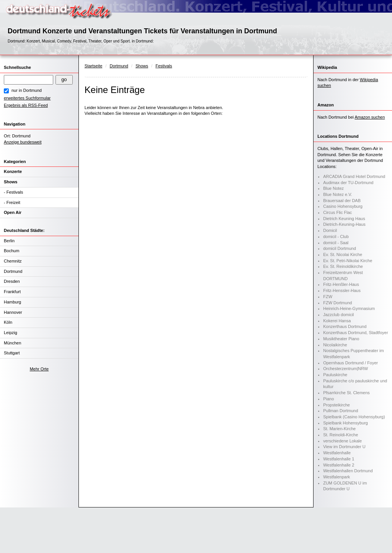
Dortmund (13, 271)
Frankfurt (12, 292)
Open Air (13, 212)
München (12, 343)
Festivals (15, 192)
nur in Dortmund (27, 90)
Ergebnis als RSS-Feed (26, 105)
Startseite (93, 66)
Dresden (12, 281)
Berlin (9, 241)
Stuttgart (12, 353)
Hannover (13, 312)
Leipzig (11, 333)
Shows (11, 182)
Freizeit (13, 202)
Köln (8, 322)
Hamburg (12, 302)
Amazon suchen (370, 117)
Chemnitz (13, 261)
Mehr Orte (39, 369)
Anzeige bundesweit (23, 142)
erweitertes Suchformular (27, 98)
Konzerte (13, 171)
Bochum (11, 251)
